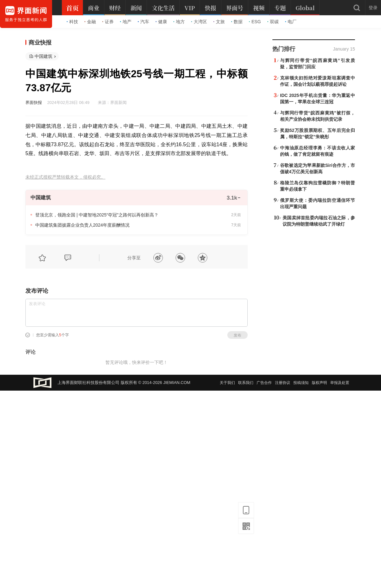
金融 (90, 22)
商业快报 (40, 43)
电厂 (291, 22)
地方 (179, 22)
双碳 (273, 22)
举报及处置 (340, 383)
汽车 (144, 22)
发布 (237, 335)
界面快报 (34, 103)
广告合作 (264, 383)
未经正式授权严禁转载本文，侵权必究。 (65, 177)
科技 (72, 22)
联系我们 (246, 383)
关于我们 (227, 383)
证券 (108, 22)
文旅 (219, 22)
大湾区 (199, 22)
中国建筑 (43, 56)
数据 (237, 22)
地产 (126, 22)
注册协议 (283, 383)
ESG (255, 22)
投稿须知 (301, 383)
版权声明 (319, 383)
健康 (161, 22)
